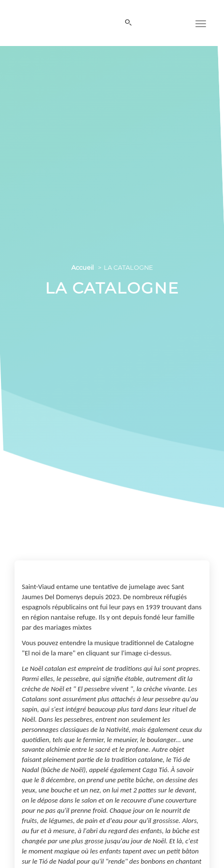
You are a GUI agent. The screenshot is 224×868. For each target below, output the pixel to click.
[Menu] (201, 23)
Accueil (82, 268)
